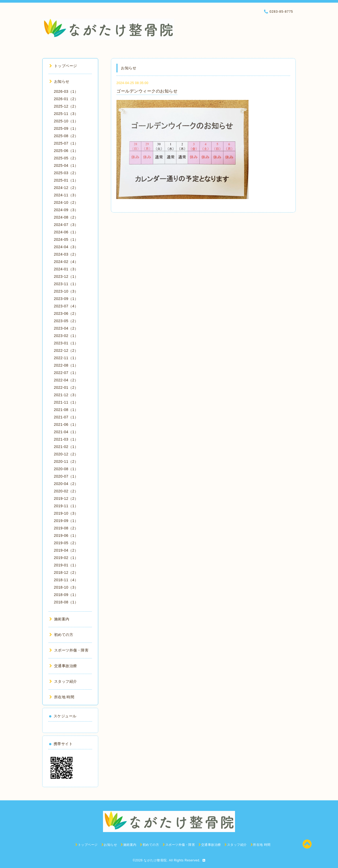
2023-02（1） (66, 336)
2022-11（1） (66, 358)
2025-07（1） (66, 143)
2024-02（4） (66, 262)
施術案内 (59, 619)
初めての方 (61, 635)
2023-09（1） (66, 299)
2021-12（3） (66, 395)
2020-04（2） (66, 484)
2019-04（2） (66, 550)
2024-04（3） (66, 247)
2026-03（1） (66, 91)
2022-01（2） (66, 387)
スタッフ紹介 (63, 681)
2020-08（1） (66, 469)
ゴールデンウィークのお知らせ (147, 91)
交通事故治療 (63, 666)
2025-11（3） (66, 114)
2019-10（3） (66, 513)
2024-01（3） (66, 269)
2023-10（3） (66, 291)
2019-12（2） (66, 498)
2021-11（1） (66, 402)
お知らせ (59, 81)
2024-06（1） (66, 232)
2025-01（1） (66, 180)
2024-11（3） (66, 195)
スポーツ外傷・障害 (69, 650)
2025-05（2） (66, 158)
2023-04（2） (66, 328)
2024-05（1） (66, 239)
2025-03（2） (66, 173)
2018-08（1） (66, 602)
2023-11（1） (66, 284)
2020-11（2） (66, 461)
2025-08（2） (66, 136)
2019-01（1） (66, 565)
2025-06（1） (66, 151)
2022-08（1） (66, 365)
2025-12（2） (66, 106)
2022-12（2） (66, 350)
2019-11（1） (66, 506)
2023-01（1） (66, 343)
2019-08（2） (66, 528)
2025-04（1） (66, 165)
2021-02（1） (66, 447)
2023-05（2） (66, 321)
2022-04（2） (66, 380)
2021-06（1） (66, 424)
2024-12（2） (66, 188)
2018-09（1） (66, 595)
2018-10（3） (66, 587)
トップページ (63, 66)
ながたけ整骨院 (155, 860)
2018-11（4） (66, 580)
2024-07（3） (66, 225)
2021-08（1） (66, 410)
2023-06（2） (66, 313)
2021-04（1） (66, 432)
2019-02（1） (66, 558)
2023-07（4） (66, 306)
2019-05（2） (66, 543)
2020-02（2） (66, 491)
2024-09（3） (66, 210)
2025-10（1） (66, 121)
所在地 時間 (62, 697)
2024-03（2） (66, 254)
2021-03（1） (66, 439)
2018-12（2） (66, 572)
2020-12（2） (66, 454)
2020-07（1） (66, 476)
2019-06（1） (66, 535)
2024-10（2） (66, 202)
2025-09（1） (66, 128)
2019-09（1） (66, 521)
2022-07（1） (66, 373)
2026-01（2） (66, 99)
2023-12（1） (66, 276)
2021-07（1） (66, 417)
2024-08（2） (66, 217)
